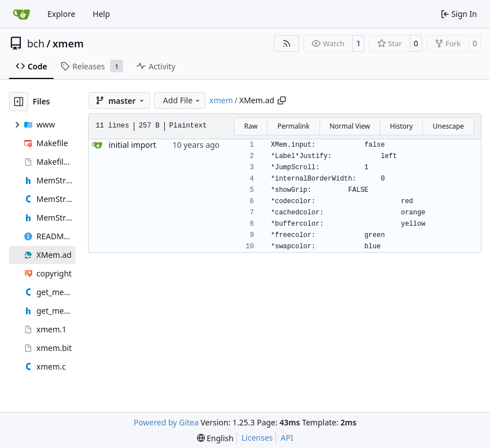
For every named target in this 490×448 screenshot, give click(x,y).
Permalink (293, 126)
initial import (132, 145)
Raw (251, 126)
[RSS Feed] (287, 43)
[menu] (215, 438)
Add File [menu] (182, 100)
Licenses (257, 438)
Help (101, 14)
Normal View (350, 126)
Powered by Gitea (166, 422)
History (401, 126)
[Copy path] (282, 100)
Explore (61, 14)
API (287, 438)
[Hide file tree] (19, 102)
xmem (68, 43)
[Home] (21, 14)
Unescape (448, 126)
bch (36, 43)
